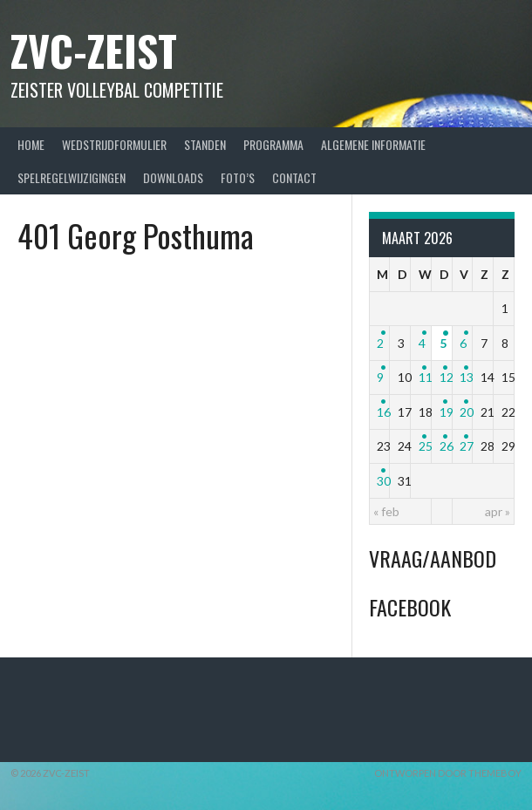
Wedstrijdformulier (114, 144)
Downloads (173, 177)
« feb (386, 511)
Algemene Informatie (373, 144)
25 (426, 446)
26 (447, 446)
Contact (294, 177)
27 (467, 446)
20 (467, 412)
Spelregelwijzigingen (72, 177)
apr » (498, 511)
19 (447, 412)
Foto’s (238, 177)
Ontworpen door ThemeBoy (448, 773)
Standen (205, 144)
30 (384, 481)
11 (426, 377)
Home (31, 144)
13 (467, 377)
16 (384, 412)
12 (447, 377)
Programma (273, 144)
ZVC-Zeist (94, 50)
